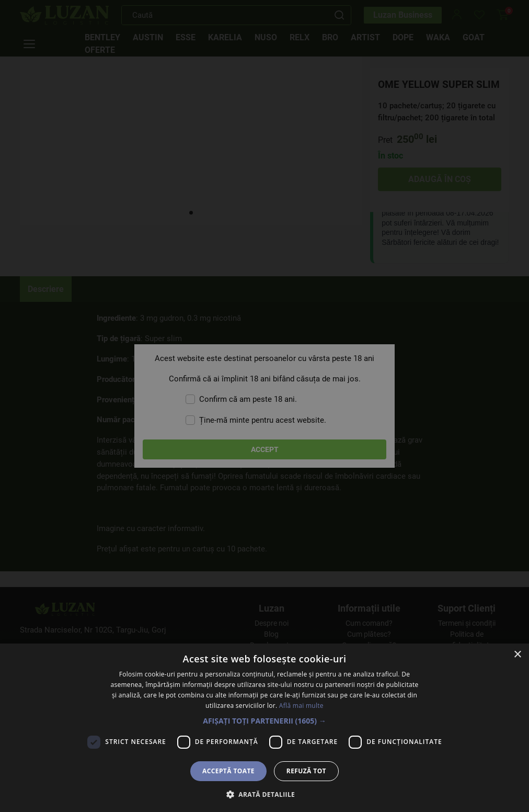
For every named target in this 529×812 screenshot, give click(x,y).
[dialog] (264, 406)
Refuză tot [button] (306, 771)
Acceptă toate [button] (228, 771)
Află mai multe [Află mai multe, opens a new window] (301, 706)
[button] (264, 721)
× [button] (517, 655)
